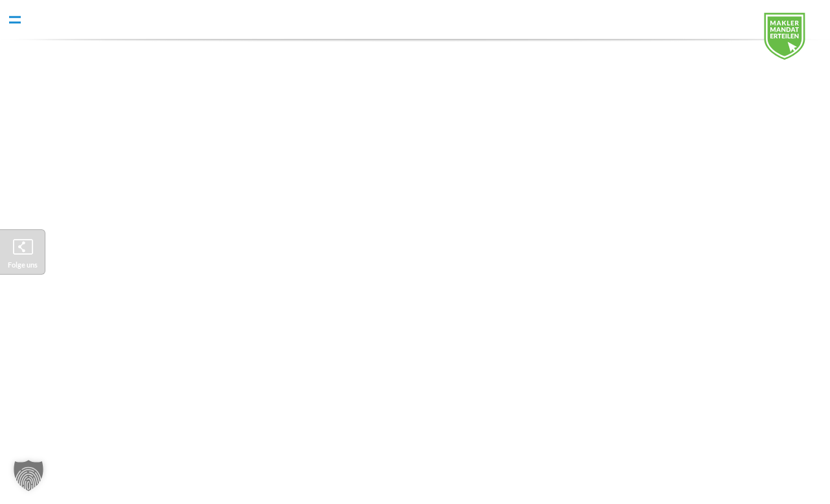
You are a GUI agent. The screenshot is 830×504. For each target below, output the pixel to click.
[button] (29, 475)
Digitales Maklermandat (794, 42)
